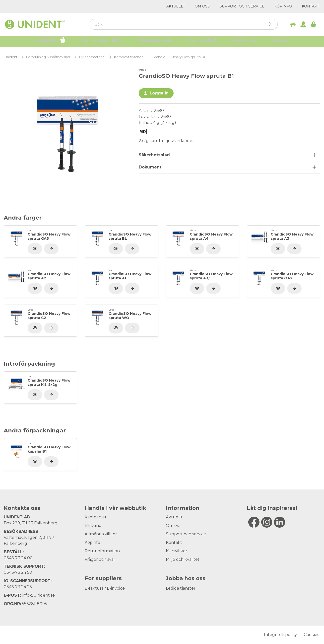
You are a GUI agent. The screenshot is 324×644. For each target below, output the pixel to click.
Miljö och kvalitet (183, 559)
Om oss (202, 6)
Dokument (150, 167)
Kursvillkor (177, 551)
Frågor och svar (100, 559)
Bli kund (93, 525)
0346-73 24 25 (18, 587)
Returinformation (102, 551)
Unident (11, 57)
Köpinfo (283, 6)
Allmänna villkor (101, 534)
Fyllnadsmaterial (92, 57)
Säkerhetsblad (154, 155)
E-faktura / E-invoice (105, 588)
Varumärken (202, 42)
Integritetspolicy (280, 635)
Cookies (311, 635)
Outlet (280, 42)
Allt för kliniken (101, 42)
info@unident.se (38, 595)
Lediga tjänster (181, 588)
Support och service (242, 6)
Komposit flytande (129, 57)
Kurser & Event (154, 42)
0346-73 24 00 (18, 558)
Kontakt (310, 6)
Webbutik (50, 42)
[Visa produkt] (51, 249)
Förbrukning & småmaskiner (48, 57)
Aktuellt (176, 6)
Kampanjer (244, 42)
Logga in (159, 93)
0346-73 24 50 (18, 572)
